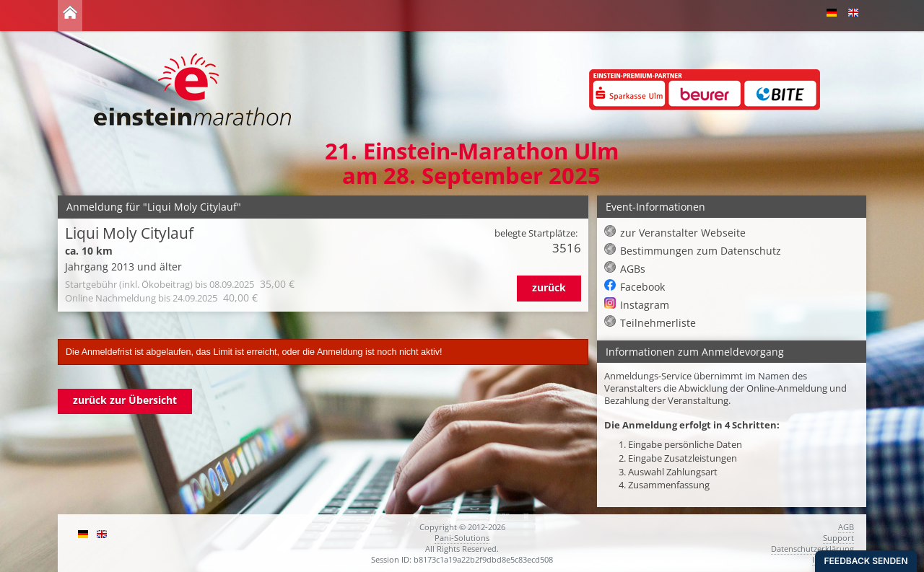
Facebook (642, 287)
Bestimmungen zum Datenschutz (701, 251)
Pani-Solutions (462, 538)
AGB (846, 527)
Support (838, 538)
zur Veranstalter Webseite (683, 233)
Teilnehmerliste (658, 323)
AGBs (633, 269)
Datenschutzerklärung (812, 549)
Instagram (645, 305)
